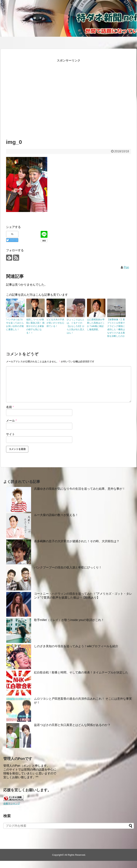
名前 (10, 407)
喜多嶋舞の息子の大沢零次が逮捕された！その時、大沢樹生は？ (77, 541)
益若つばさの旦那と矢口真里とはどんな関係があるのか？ (72, 725)
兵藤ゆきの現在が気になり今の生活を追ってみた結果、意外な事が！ (80, 489)
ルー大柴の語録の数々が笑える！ (56, 515)
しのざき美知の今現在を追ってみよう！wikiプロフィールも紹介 (76, 646)
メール (11, 421)
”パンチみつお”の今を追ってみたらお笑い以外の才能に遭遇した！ (15, 325)
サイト (10, 434)
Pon (126, 267)
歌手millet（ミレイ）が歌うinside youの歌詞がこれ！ (69, 620)
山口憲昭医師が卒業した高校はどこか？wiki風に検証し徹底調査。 (96, 325)
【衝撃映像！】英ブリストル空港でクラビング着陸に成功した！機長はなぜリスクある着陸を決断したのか (116, 328)
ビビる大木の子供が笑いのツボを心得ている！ (55, 323)
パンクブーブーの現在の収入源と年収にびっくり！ (68, 567)
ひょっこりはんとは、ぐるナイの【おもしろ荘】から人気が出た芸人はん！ (76, 326)
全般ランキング (12, 803)
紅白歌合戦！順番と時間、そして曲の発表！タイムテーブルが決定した (81, 672)
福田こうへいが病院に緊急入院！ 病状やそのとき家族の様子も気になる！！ (35, 326)
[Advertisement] (35, 97)
